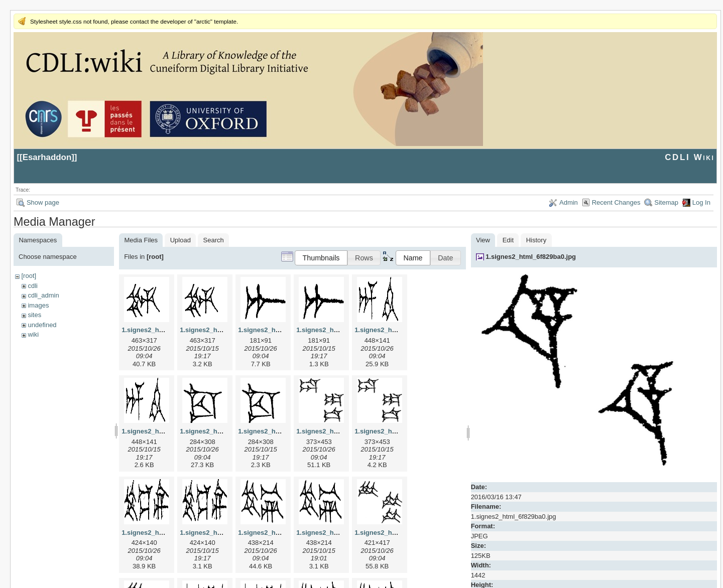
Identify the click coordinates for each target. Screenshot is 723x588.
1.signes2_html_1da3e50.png (400, 431)
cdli (33, 286)
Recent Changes (616, 202)
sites (34, 315)
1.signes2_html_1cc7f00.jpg (223, 431)
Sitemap (666, 202)
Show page (43, 202)
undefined (42, 325)
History (536, 240)
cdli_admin (43, 295)
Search (214, 240)
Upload (180, 240)
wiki (33, 334)
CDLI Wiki (690, 157)
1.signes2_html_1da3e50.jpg (340, 431)
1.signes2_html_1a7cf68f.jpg (282, 330)
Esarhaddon (47, 157)
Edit (508, 240)
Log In (701, 202)
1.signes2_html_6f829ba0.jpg (531, 257)
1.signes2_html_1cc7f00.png (282, 431)
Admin (569, 202)
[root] (29, 276)
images (38, 305)
